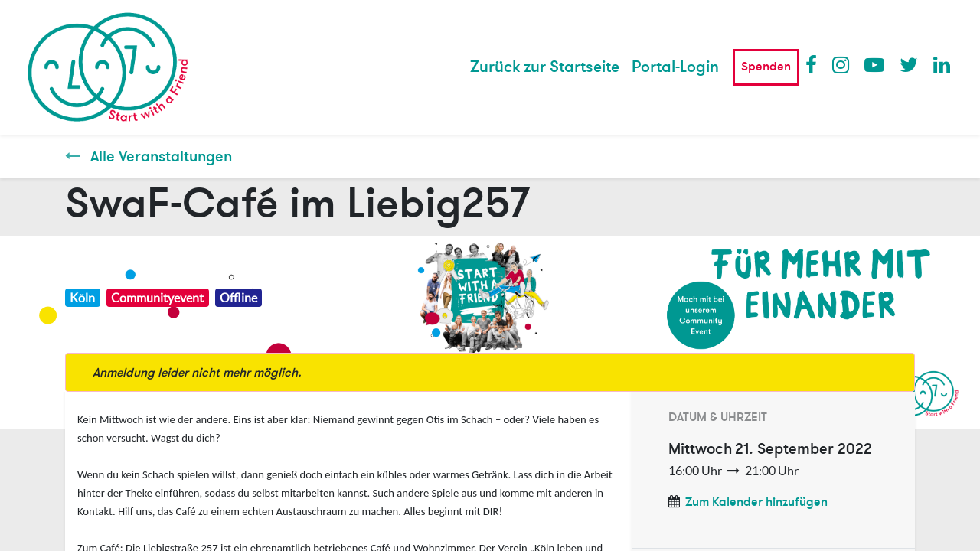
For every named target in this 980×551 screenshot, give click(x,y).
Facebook (815, 64)
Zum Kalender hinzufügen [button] (756, 502)
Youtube (874, 64)
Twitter (909, 64)
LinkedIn (942, 64)
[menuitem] (545, 67)
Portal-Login (675, 67)
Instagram (841, 64)
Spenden (766, 67)
